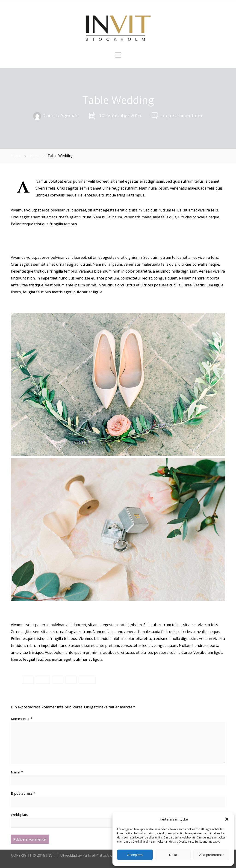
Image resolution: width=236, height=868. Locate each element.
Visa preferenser (211, 855)
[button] (227, 819)
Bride (28, 680)
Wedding (87, 680)
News (35, 156)
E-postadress (23, 793)
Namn (17, 772)
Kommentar (22, 719)
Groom (43, 680)
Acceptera (135, 855)
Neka (173, 855)
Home (16, 156)
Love (58, 680)
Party (71, 680)
